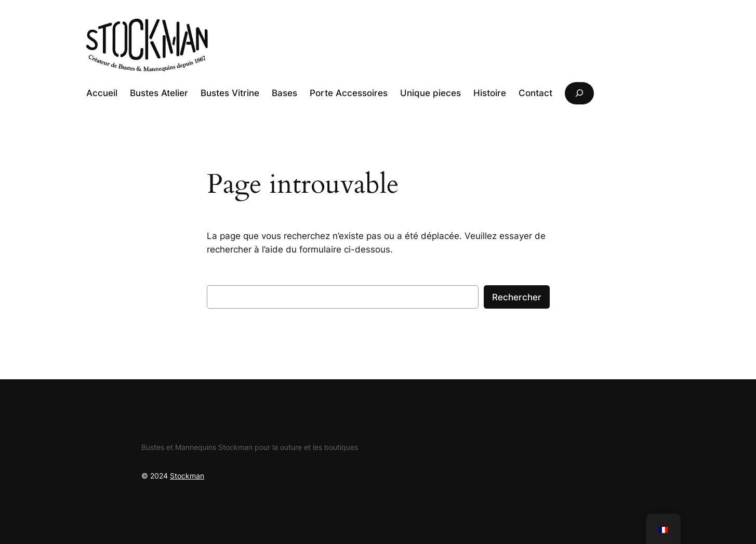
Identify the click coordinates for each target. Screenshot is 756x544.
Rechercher (517, 297)
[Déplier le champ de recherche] (579, 93)
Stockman (187, 476)
